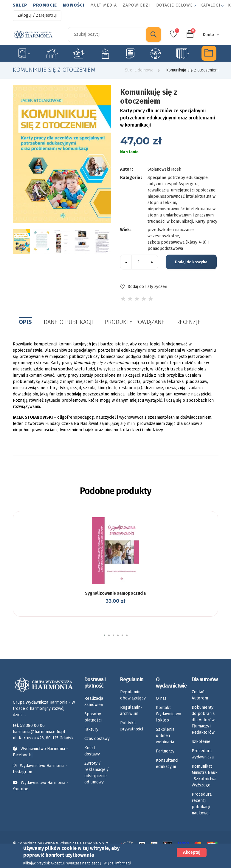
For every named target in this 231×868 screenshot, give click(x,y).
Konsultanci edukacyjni (167, 763)
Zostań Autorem (200, 695)
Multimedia (104, 5)
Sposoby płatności (93, 717)
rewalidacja (158, 190)
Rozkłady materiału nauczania (183, 53)
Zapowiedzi (137, 5)
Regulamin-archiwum (131, 710)
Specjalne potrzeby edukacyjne (24, 53)
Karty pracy (130, 53)
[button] (104, 635)
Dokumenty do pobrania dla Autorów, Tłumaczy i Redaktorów (204, 720)
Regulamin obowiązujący (133, 695)
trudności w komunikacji (170, 221)
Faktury (91, 729)
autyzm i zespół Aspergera (173, 184)
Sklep (20, 5)
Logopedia (51, 53)
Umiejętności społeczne (156, 53)
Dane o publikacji (68, 322)
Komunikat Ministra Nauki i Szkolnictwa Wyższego (205, 776)
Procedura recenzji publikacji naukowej (202, 804)
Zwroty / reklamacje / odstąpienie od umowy (97, 773)
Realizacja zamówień (94, 702)
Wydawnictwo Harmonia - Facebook (40, 752)
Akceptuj (192, 852)
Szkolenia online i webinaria (165, 736)
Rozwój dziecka (79, 53)
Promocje (45, 5)
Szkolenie (201, 742)
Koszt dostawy (92, 751)
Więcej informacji (117, 863)
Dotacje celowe (175, 5)
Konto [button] (208, 35)
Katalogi (210, 5)
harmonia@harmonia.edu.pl (39, 732)
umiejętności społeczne (193, 190)
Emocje (105, 53)
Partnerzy (165, 751)
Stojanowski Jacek (164, 169)
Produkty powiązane (135, 322)
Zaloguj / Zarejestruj (37, 15)
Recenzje (189, 322)
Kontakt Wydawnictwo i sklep (169, 714)
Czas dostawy (97, 739)
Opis (25, 322)
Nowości (74, 5)
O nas (161, 698)
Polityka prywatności (132, 726)
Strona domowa (139, 70)
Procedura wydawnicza (203, 754)
